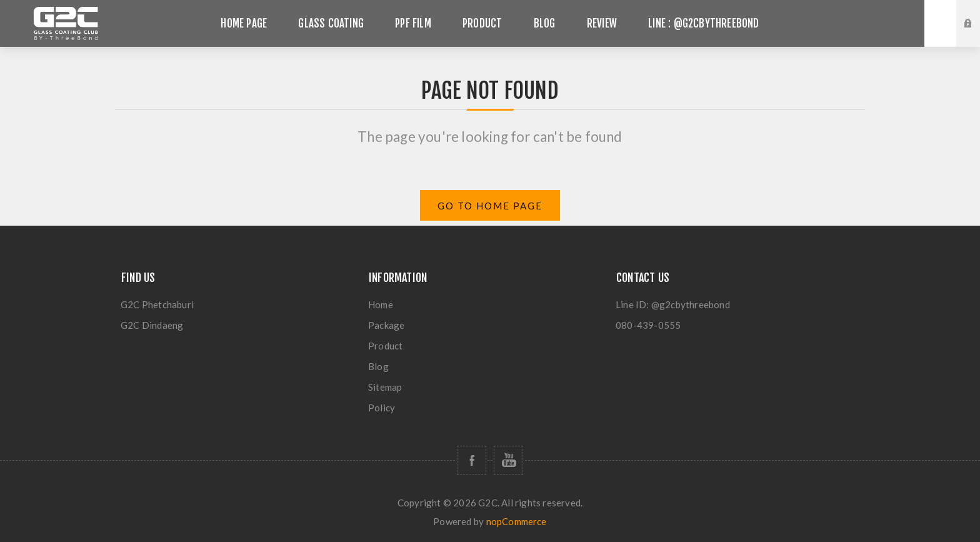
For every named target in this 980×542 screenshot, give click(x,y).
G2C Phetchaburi (157, 304)
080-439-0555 (648, 325)
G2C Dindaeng (152, 325)
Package (386, 325)
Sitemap (385, 387)
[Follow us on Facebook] (472, 460)
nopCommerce (517, 521)
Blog (378, 366)
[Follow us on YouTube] (508, 460)
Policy (382, 408)
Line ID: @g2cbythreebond (673, 304)
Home (381, 304)
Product (385, 346)
